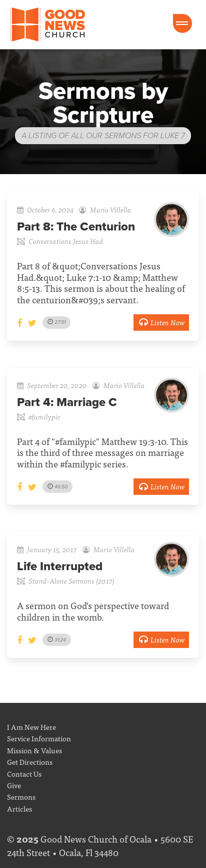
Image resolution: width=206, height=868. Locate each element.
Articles (19, 808)
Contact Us (24, 773)
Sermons (21, 796)
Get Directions (30, 761)
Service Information (39, 738)
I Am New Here (31, 727)
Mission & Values (34, 750)
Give (14, 785)
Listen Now (161, 322)
